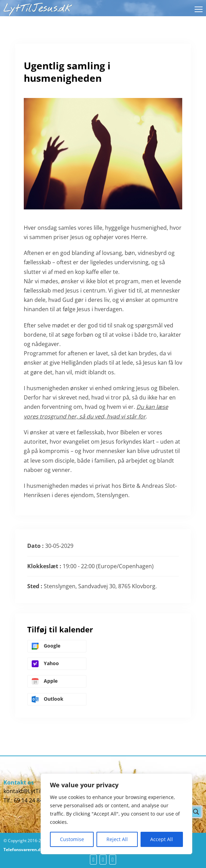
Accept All (162, 839)
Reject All (117, 839)
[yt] (103, 860)
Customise (72, 839)
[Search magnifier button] (196, 812)
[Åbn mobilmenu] (199, 9)
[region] (116, 814)
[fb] (93, 860)
